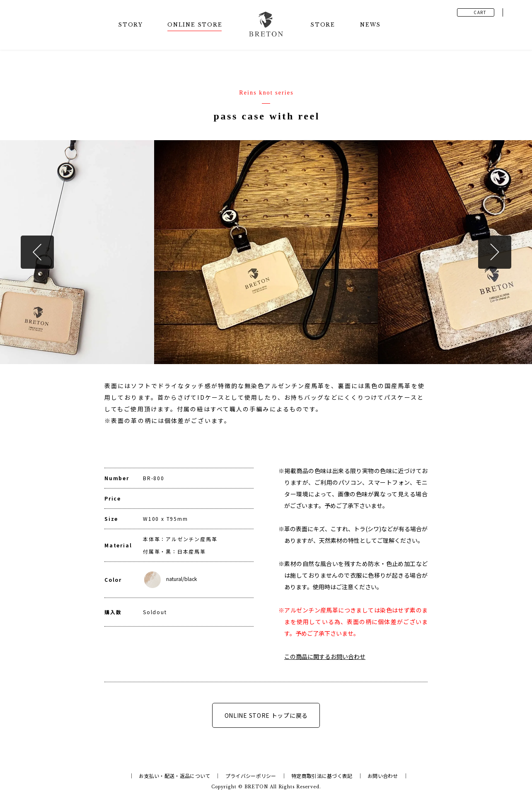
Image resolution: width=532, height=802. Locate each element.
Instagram (515, 12)
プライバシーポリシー (251, 776)
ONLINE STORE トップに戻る (266, 715)
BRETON (256, 787)
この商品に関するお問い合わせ (325, 656)
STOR (130, 25)
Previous (37, 252)
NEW (370, 25)
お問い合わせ (383, 776)
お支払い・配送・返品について (174, 776)
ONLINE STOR (195, 25)
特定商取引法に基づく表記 (322, 776)
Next (495, 252)
